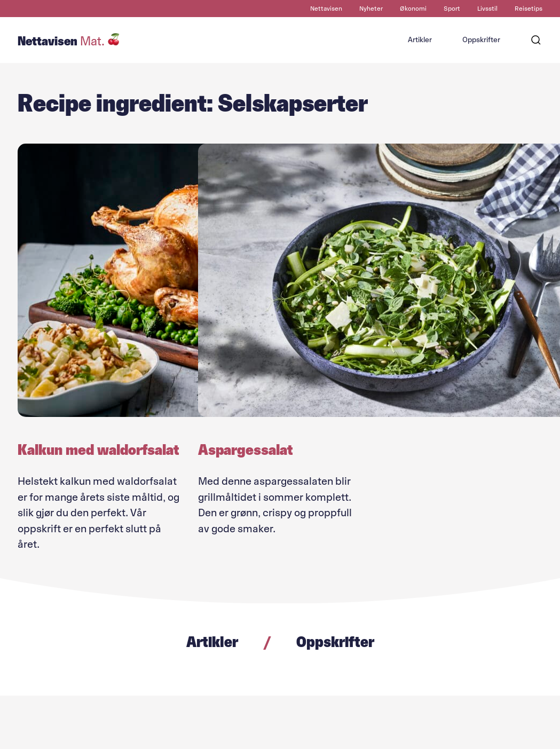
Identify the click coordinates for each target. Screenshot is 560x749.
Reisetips (529, 9)
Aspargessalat (246, 450)
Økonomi (413, 9)
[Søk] (536, 40)
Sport (452, 9)
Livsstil (487, 9)
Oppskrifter (481, 40)
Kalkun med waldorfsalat (98, 450)
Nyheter (371, 9)
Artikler (420, 40)
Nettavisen (326, 9)
